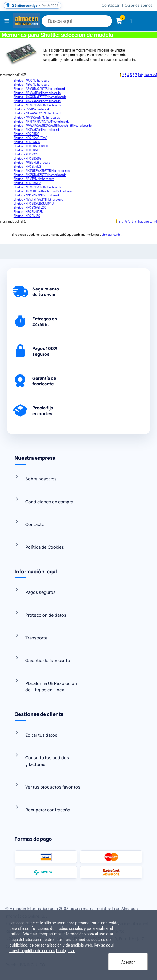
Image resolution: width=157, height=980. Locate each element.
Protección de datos (46, 615)
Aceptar (128, 962)
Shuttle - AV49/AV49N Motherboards (37, 117)
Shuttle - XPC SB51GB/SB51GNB (34, 203)
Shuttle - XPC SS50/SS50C (31, 146)
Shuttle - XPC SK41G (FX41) (31, 138)
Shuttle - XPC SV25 (26, 154)
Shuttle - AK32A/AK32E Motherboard (37, 113)
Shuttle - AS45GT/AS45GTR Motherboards (40, 88)
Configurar (65, 950)
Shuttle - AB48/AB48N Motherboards (37, 93)
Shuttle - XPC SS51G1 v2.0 (30, 207)
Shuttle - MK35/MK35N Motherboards (37, 187)
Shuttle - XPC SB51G (26, 134)
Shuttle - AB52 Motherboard (32, 84)
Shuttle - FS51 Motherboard (31, 109)
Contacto (35, 524)
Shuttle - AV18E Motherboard (32, 162)
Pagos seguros (40, 592)
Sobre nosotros (41, 479)
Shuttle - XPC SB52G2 (27, 158)
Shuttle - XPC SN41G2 (27, 166)
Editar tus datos (41, 735)
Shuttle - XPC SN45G (27, 216)
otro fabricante (111, 234)
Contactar (111, 5)
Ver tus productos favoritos (53, 787)
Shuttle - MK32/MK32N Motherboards (37, 105)
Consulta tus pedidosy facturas (47, 761)
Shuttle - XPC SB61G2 (27, 183)
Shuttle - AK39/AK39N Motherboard (36, 129)
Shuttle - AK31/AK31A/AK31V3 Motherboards (42, 121)
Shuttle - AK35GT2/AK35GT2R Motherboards (42, 170)
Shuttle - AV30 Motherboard (32, 80)
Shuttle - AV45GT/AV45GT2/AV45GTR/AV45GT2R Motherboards (53, 125)
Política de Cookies (45, 547)
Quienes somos (139, 5)
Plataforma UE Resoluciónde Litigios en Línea (51, 686)
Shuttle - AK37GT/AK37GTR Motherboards (40, 97)
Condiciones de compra (49, 502)
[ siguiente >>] (147, 75)
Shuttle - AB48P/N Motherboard (34, 179)
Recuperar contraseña (48, 810)
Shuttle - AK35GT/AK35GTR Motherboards (40, 175)
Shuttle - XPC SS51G (26, 150)
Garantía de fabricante (48, 660)
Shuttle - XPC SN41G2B (28, 211)
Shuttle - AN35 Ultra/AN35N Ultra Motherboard (43, 191)
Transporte (37, 638)
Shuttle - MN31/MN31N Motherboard (36, 195)
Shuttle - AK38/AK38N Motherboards (37, 101)
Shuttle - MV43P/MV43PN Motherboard (38, 199)
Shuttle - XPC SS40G (27, 142)
